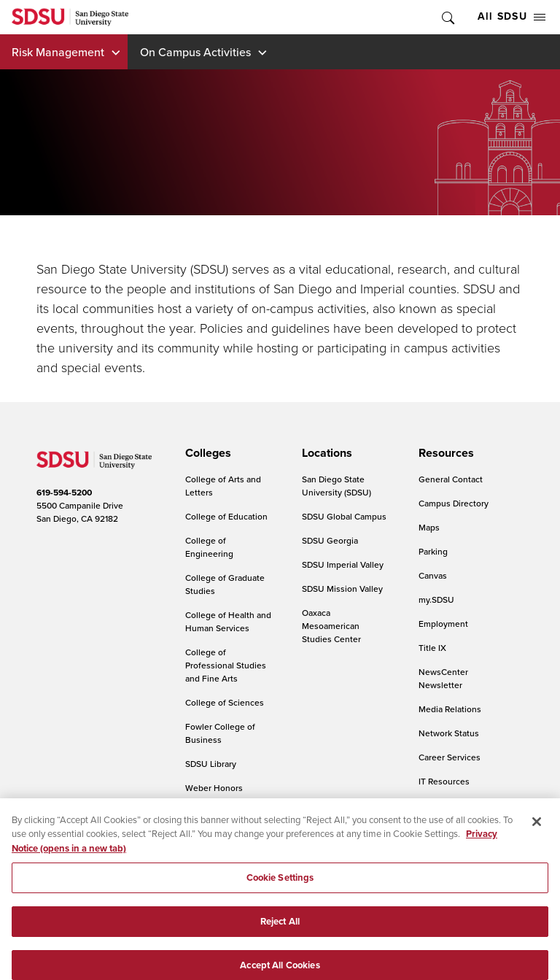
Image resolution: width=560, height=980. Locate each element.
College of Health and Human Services (228, 621)
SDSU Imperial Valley (343, 564)
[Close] (537, 830)
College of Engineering (209, 547)
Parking (433, 551)
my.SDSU (436, 599)
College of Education (226, 516)
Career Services (450, 757)
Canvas (433, 575)
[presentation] (206, 453)
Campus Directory (454, 503)
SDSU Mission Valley (342, 589)
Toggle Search (447, 17)
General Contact (451, 479)
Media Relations (450, 709)
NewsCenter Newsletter (443, 678)
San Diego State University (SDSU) (337, 486)
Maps (429, 527)
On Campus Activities (195, 52)
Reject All (280, 929)
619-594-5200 (64, 493)
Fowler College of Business (220, 733)
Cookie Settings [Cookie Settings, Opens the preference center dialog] (280, 886)
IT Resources (444, 781)
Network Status (449, 733)
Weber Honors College (214, 794)
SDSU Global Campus (344, 516)
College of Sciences (225, 702)
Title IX (432, 648)
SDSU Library (211, 764)
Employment (443, 624)
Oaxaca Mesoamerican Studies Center (331, 626)
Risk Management (58, 52)
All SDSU (512, 16)
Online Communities (459, 805)
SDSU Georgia (330, 540)
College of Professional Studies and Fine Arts (226, 665)
